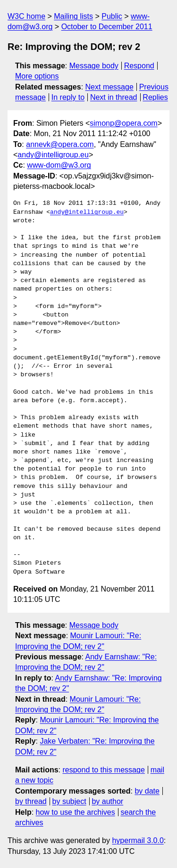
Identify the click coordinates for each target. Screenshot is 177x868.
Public (112, 16)
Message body (94, 66)
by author (107, 801)
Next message (110, 87)
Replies (155, 97)
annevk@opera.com (60, 144)
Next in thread (114, 97)
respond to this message (103, 770)
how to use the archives (76, 812)
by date (147, 791)
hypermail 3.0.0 (138, 840)
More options (37, 76)
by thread (31, 801)
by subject (69, 801)
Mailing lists (73, 16)
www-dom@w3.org (59, 165)
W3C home (26, 16)
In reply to (68, 97)
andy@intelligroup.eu (53, 155)
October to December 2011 (107, 27)
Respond (139, 66)
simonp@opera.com (123, 123)
